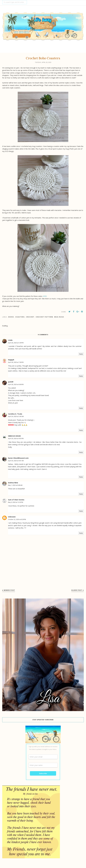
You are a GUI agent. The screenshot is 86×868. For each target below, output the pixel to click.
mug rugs (59, 317)
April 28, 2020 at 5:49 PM (16, 343)
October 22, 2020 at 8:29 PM (17, 519)
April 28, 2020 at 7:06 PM (16, 362)
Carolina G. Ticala (15, 414)
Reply (81, 354)
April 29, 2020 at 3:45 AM (16, 416)
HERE (45, 296)
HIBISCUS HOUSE (14, 436)
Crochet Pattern (44, 317)
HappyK (11, 360)
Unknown (12, 517)
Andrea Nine (13, 483)
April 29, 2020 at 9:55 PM (16, 439)
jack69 (11, 382)
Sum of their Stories (16, 500)
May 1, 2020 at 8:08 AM (15, 485)
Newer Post (9, 590)
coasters (20, 317)
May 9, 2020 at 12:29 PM (16, 502)
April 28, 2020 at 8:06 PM (16, 384)
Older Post (77, 590)
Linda (10, 340)
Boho (11, 317)
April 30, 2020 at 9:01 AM (16, 461)
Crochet (30, 317)
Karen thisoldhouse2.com (18, 458)
